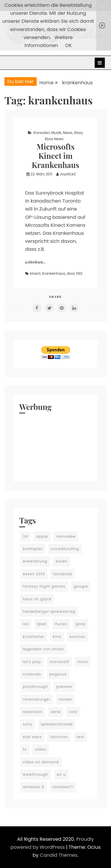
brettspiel (33, 549)
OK (68, 45)
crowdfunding (65, 549)
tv (25, 749)
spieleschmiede (57, 724)
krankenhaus (54, 273)
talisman (59, 737)
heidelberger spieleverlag (49, 611)
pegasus (58, 674)
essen (62, 561)
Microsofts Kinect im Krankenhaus (55, 156)
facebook (62, 574)
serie (56, 712)
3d (25, 536)
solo (73, 712)
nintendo (32, 674)
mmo (83, 662)
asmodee (66, 536)
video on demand (41, 762)
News (67, 133)
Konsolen (42, 133)
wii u (61, 774)
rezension (33, 712)
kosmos (77, 637)
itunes (61, 624)
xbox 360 (75, 273)
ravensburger (37, 699)
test (81, 737)
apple (42, 536)
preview (64, 687)
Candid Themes (58, 855)
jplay (81, 624)
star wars (32, 737)
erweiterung (35, 561)
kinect (35, 273)
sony (28, 724)
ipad (42, 624)
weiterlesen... (36, 262)
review (65, 699)
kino (57, 637)
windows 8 (33, 787)
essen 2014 (34, 574)
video (41, 749)
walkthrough (36, 774)
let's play (32, 662)
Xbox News (54, 139)
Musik (56, 133)
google (81, 586)
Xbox (78, 133)
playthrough (35, 687)
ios (26, 624)
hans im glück (37, 599)
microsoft (59, 662)
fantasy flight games (44, 586)
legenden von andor (43, 649)
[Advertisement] (55, 446)
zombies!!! (63, 787)
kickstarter (34, 637)
